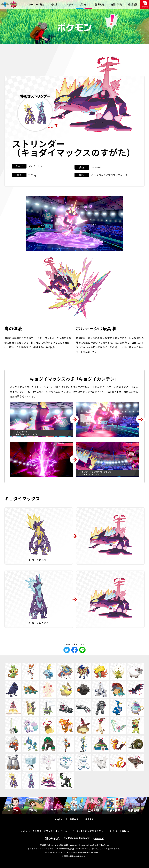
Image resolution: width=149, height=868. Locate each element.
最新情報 (133, 4)
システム (69, 4)
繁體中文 (74, 819)
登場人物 (99, 4)
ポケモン (84, 4)
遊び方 (54, 4)
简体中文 (90, 819)
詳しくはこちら (40, 560)
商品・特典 (116, 4)
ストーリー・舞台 (35, 4)
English (59, 819)
